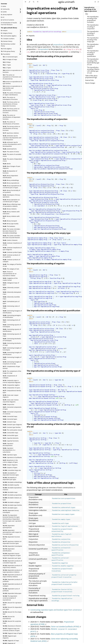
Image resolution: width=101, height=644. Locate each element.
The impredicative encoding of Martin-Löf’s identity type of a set (93, 70)
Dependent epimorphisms (9, 527)
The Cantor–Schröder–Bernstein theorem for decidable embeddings (12, 231)
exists (33, 337)
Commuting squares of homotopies (12, 326)
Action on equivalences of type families (12, 83)
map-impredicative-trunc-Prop (41, 84)
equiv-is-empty (35, 259)
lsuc (58, 70)
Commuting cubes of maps (11, 307)
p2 (70, 147)
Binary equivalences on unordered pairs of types (12, 187)
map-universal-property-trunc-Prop (44, 89)
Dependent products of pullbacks (12, 580)
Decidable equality (11, 485)
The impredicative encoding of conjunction (93, 27)
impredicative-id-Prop (38, 438)
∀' (32, 74)
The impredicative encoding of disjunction (93, 33)
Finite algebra (6, 49)
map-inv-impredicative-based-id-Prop (44, 402)
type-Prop (66, 74)
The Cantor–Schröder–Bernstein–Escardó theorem (12, 237)
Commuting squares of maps (12, 335)
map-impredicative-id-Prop (39, 453)
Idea (87, 14)
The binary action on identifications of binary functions (11, 111)
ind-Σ (36, 344)
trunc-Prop (37, 100)
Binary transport (10, 221)
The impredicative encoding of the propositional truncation (93, 19)
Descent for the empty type (12, 613)
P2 (56, 126)
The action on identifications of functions (11, 123)
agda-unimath (66, 2)
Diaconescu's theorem (12, 626)
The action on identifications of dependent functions (11, 117)
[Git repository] (95, 2)
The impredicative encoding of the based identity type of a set (93, 62)
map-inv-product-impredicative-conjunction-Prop (48, 150)
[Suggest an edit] (98, 2)
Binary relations (10, 209)
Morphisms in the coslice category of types (10, 461)
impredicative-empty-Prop (37, 238)
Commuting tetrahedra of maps (12, 344)
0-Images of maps (10, 59)
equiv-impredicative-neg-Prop (41, 297)
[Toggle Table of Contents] (25, 2)
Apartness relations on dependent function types (12, 542)
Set (44, 380)
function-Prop (52, 74)
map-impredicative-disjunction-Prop (43, 197)
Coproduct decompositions (8, 444)
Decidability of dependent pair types (10, 479)
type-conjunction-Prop (39, 145)
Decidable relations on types (12, 499)
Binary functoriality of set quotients (11, 191)
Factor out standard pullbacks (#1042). (65, 626)
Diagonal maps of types (12, 633)
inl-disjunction (48, 214)
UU (44, 65)
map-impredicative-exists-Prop (41, 335)
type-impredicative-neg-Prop (40, 282)
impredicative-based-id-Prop (40, 385)
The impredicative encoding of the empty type (93, 40)
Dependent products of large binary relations (12, 566)
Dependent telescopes (12, 593)
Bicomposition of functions (10, 172)
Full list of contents (7, 20)
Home (3, 6)
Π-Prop (33, 278)
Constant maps (9, 422)
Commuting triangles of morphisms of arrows (12, 363)
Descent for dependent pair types (12, 608)
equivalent (44, 49)
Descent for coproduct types (12, 604)
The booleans (9, 226)
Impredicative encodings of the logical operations (91, 9)
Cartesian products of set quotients (11, 256)
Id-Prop (68, 405)
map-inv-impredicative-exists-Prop (43, 347)
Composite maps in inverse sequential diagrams (12, 381)
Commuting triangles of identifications (12, 353)
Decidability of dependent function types (11, 474)
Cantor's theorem (10, 240)
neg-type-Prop (68, 293)
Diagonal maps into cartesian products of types (11, 630)
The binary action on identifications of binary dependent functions (11, 104)
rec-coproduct (39, 206)
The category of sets (11, 269)
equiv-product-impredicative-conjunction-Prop (47, 157)
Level (35, 65)
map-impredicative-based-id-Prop (42, 395)
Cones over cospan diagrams (11, 396)
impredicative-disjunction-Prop (41, 184)
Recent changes (90, 83)
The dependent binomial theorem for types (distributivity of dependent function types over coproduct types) (12, 519)
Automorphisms (10, 149)
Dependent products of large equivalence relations (12, 571)
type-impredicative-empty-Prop (39, 243)
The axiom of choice (11, 152)
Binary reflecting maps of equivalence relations (12, 205)
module (30, 32)
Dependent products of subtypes (12, 585)
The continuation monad (12, 430)
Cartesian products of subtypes (11, 261)
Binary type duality (11, 224)
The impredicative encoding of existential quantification (93, 53)
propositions (58, 45)
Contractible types (10, 435)
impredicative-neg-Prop (38, 275)
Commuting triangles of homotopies (12, 349)
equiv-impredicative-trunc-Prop (41, 103)
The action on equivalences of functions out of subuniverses (12, 77)
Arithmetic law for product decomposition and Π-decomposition (12, 144)
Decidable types (10, 508)
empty (31, 256)
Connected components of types (12, 408)
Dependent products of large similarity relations (12, 576)
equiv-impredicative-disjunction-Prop (44, 217)
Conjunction (9, 404)
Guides (4, 12)
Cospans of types (10, 467)
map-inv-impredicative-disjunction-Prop (45, 209)
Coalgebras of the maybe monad (10, 279)
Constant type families (12, 427)
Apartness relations (11, 133)
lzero (61, 238)
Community (5, 9)
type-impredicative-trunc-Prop (41, 77)
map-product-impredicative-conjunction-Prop (46, 144)
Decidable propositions (12, 495)
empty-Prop (65, 251)
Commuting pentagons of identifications (12, 316)
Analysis (4, 30)
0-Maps (7, 62)
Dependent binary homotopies (11, 511)
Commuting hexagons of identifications (12, 312)
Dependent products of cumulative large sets (12, 562)
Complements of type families (11, 367)
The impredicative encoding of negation (93, 46)
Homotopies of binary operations (11, 196)
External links (90, 80)
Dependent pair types (12, 558)
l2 (33, 126)
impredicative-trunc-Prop (39, 70)
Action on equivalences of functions (12, 71)
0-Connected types (10, 57)
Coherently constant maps (11, 288)
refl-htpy (73, 463)
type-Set (58, 380)
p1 (66, 147)
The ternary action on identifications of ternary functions (11, 128)
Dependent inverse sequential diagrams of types (12, 554)
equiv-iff (34, 108)
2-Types (7, 68)
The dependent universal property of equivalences (10, 598)
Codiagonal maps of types (11, 284)
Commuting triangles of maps (12, 358)
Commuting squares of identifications (12, 330)
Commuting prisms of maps (11, 321)
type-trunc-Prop (37, 85)
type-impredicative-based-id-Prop (42, 390)
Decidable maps (10, 492)
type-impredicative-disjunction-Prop (44, 191)
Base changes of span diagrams (11, 167)
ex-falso (61, 288)
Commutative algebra (9, 36)
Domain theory (7, 41)
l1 (31, 126)
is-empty (32, 249)
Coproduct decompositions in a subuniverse (9, 450)
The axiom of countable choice (12, 155)
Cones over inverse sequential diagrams (11, 401)
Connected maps (10, 416)
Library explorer (7, 15)
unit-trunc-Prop (51, 100)
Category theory (7, 33)
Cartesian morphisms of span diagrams (12, 249)
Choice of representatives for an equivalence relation (10, 274)
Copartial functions (11, 441)
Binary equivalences (11, 183)
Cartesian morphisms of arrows (12, 244)
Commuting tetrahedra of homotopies (12, 340)
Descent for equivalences (9, 618)
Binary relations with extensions (11, 213)
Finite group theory (8, 51)
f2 (55, 206)
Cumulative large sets (12, 470)
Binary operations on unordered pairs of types (11, 201)
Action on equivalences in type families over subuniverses (12, 88)
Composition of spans (11, 388)
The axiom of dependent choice (12, 160)
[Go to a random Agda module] (38, 2)
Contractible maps (10, 433)
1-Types (7, 65)
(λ (41, 74)
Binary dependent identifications (10, 177)
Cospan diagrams (10, 465)
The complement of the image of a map (12, 372)
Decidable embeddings (12, 482)
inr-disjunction (63, 214)
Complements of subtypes (10, 377)
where (64, 32)
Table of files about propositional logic (91, 77)
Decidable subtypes (11, 502)
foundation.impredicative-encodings (47, 32)
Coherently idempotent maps (12, 293)
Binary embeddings (11, 180)
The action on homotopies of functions (10, 98)
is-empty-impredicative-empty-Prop (41, 248)
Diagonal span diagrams (10, 637)
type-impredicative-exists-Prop (41, 329)
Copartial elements (11, 438)
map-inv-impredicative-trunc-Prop (42, 95)
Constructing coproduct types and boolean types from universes (55, 610)
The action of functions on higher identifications (12, 94)
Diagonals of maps (11, 641)
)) (73, 131)
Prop (53, 70)
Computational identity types (12, 391)
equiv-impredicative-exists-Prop (42, 355)
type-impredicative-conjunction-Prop (44, 137)
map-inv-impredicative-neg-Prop (41, 292)
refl (57, 398)
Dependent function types (11, 538)
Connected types (10, 419)
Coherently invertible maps (11, 298)
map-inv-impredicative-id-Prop (41, 460)
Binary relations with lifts (11, 217)
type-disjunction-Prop (39, 199)
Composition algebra (11, 385)
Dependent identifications (9, 550)
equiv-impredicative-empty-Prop (40, 254)
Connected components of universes (12, 413)
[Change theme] (29, 2)
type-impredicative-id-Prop (40, 448)
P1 (44, 126)
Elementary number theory (8, 45)
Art (3, 17)
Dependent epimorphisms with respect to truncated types (12, 532)
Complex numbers (8, 39)
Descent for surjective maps (12, 622)
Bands (7, 164)
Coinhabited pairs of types (11, 302)
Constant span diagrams (12, 425)
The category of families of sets (12, 265)
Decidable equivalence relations (12, 489)
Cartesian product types (12, 252)
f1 (52, 206)
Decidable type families (12, 505)
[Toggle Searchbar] (34, 2)
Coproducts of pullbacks (12, 457)
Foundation (6, 54)
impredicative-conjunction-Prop (41, 131)
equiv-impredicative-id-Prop (40, 466)
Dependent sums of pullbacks (11, 590)
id (42, 259)
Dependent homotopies (12, 546)
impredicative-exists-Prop (39, 322)
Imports (32, 36)
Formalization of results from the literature (9, 24)
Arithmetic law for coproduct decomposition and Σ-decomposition (12, 138)
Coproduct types (10, 455)
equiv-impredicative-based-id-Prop (43, 408)
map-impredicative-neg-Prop (40, 287)
